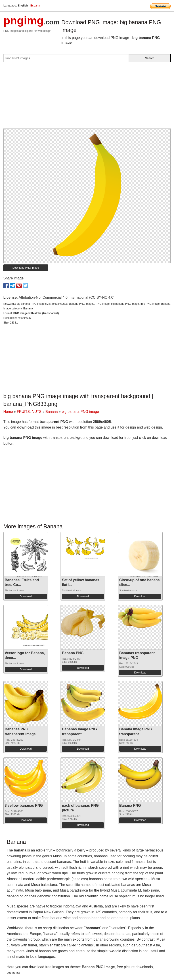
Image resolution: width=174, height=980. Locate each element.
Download (26, 596)
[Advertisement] (87, 97)
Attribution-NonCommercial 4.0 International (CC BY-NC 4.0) (66, 297)
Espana (35, 5)
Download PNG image (26, 268)
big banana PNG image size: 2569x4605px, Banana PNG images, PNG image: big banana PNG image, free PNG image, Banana (93, 304)
